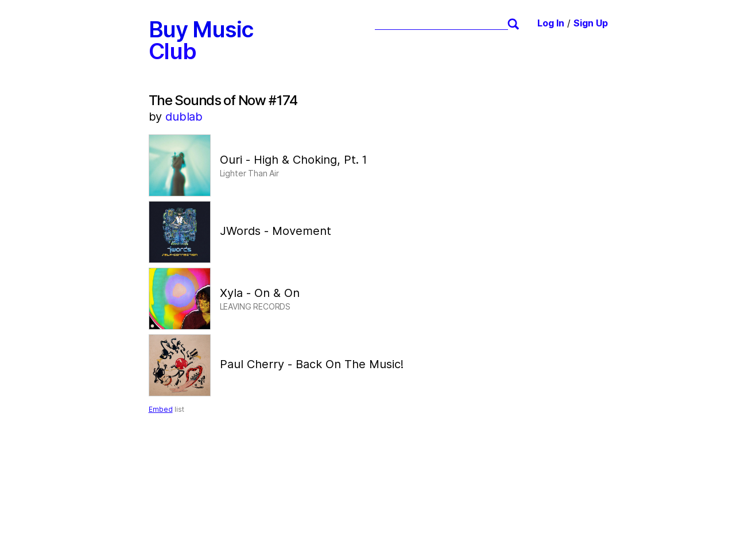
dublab (184, 117)
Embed (161, 409)
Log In (551, 23)
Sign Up (591, 23)
